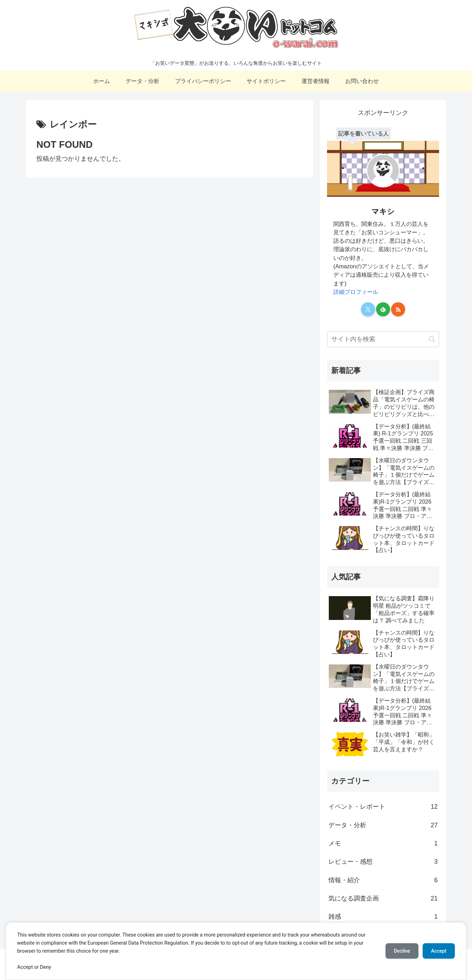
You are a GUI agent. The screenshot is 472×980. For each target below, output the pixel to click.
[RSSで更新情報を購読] (398, 309)
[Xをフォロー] (368, 309)
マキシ (383, 211)
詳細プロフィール (356, 292)
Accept (439, 951)
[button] (432, 339)
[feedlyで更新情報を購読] (383, 309)
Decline (402, 951)
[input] (383, 339)
